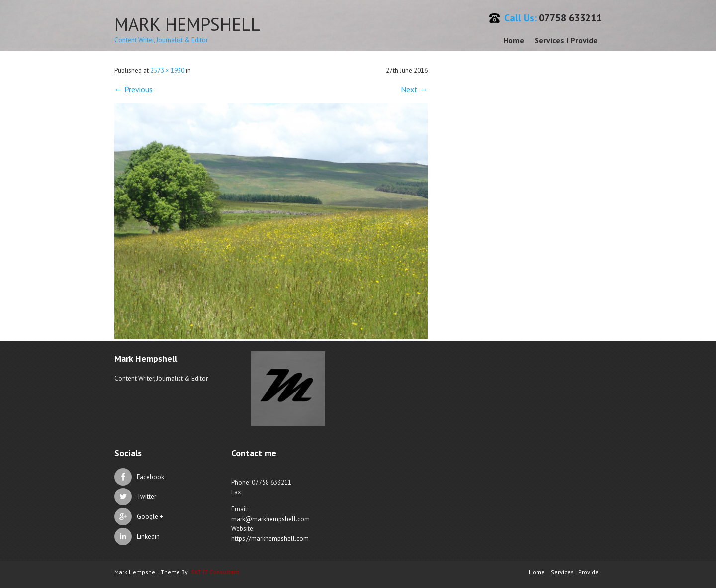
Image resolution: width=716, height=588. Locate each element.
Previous (134, 89)
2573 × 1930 (167, 70)
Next (414, 89)
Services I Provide (566, 40)
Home (514, 40)
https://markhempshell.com (270, 539)
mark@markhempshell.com (270, 519)
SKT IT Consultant (215, 572)
